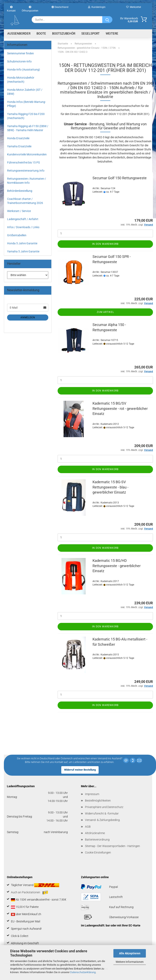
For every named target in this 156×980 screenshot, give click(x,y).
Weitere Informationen (130, 962)
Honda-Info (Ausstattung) (24, 70)
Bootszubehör (64, 34)
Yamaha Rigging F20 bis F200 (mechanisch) (26, 116)
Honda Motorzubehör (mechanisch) (21, 80)
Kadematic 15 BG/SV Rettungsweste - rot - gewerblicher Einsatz (120, 408)
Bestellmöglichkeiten (98, 801)
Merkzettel (134, 7)
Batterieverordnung (97, 840)
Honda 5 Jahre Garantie (22, 243)
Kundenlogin (97, 7)
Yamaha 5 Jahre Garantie (23, 251)
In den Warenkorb (105, 244)
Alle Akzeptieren (130, 953)
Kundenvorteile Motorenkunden (27, 154)
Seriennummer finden (20, 53)
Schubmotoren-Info (19, 61)
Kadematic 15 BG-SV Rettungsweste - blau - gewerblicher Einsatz (110, 487)
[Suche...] (107, 20)
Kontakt (11, 8)
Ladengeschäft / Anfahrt (23, 219)
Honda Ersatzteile (18, 138)
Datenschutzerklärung (83, 972)
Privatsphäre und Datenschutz (104, 807)
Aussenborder (19, 34)
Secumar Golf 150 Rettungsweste (120, 178)
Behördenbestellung (20, 191)
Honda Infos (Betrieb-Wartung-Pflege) (26, 104)
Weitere (112, 34)
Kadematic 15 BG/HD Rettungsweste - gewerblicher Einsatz (117, 566)
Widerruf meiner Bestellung (80, 770)
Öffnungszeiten (30, 8)
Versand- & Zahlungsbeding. (103, 820)
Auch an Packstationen (30, 892)
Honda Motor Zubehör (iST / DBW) (25, 92)
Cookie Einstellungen (98, 852)
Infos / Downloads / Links (23, 227)
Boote (41, 34)
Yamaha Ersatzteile (19, 146)
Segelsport (90, 34)
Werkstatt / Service (19, 211)
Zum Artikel (105, 312)
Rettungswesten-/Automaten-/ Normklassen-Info (27, 181)
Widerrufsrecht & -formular (102, 813)
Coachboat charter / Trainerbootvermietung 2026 (25, 201)
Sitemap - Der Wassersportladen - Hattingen (112, 846)
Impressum (92, 794)
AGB (88, 827)
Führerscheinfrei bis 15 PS (23, 162)
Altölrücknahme (95, 833)
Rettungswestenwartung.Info (26, 171)
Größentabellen (17, 235)
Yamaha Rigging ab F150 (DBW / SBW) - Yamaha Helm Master (28, 128)
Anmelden (28, 318)
